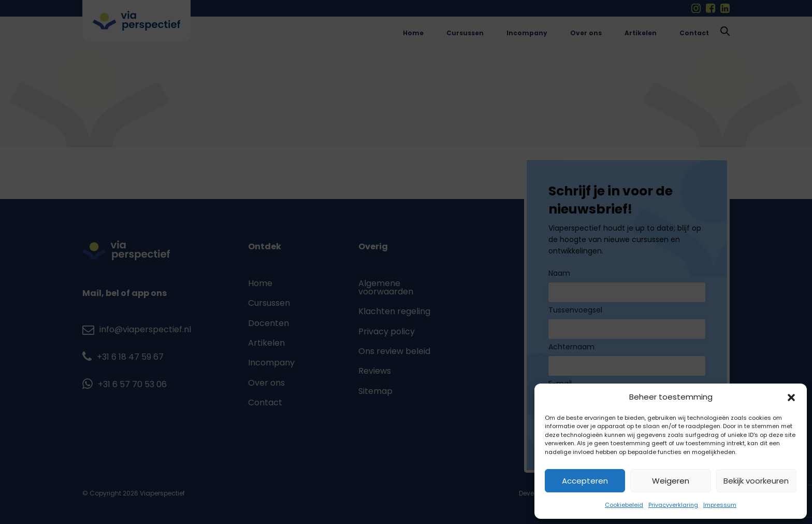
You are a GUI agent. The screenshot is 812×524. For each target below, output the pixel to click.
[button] (791, 398)
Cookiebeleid (624, 505)
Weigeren (671, 481)
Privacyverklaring (673, 505)
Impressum (720, 505)
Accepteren (585, 481)
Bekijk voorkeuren (756, 481)
